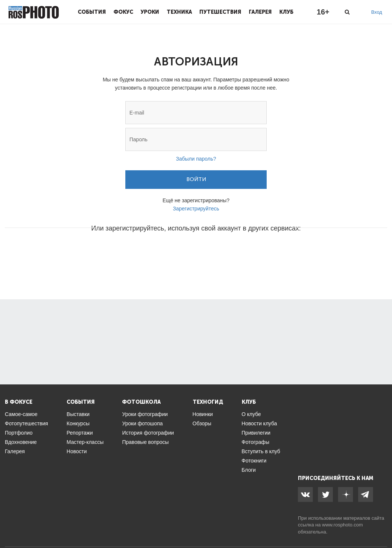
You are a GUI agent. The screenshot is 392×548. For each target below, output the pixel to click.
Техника (179, 12)
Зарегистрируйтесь (196, 209)
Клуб (286, 12)
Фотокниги (254, 461)
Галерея (260, 12)
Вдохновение (21, 442)
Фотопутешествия (26, 423)
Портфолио (19, 433)
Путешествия (220, 12)
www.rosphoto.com (343, 525)
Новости (77, 451)
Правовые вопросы (145, 442)
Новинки (203, 414)
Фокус (123, 12)
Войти (196, 179)
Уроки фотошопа (142, 423)
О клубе (251, 414)
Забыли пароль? (196, 159)
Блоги (249, 470)
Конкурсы (78, 423)
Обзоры (202, 423)
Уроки (150, 12)
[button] (139, 251)
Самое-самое (21, 414)
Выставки (78, 414)
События (92, 12)
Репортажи (80, 433)
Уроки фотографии (145, 414)
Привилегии (256, 433)
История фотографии (148, 433)
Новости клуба (259, 423)
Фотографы (256, 442)
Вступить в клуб (261, 451)
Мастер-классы (85, 442)
